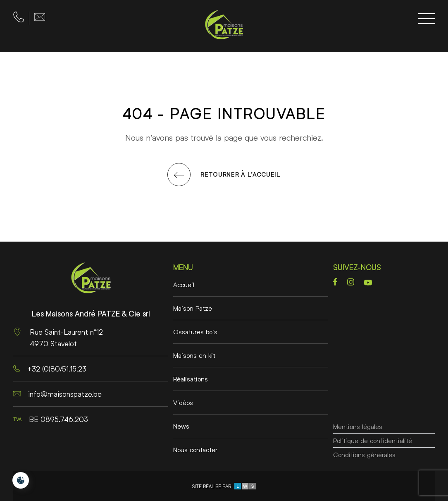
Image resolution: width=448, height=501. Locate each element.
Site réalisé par (224, 486)
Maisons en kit (194, 355)
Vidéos (183, 402)
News (181, 426)
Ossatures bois (195, 332)
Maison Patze (193, 308)
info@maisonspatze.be (57, 394)
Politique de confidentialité (373, 426)
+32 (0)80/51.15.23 (50, 369)
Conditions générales (364, 449)
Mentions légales (358, 402)
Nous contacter (195, 449)
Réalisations (191, 379)
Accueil (184, 284)
